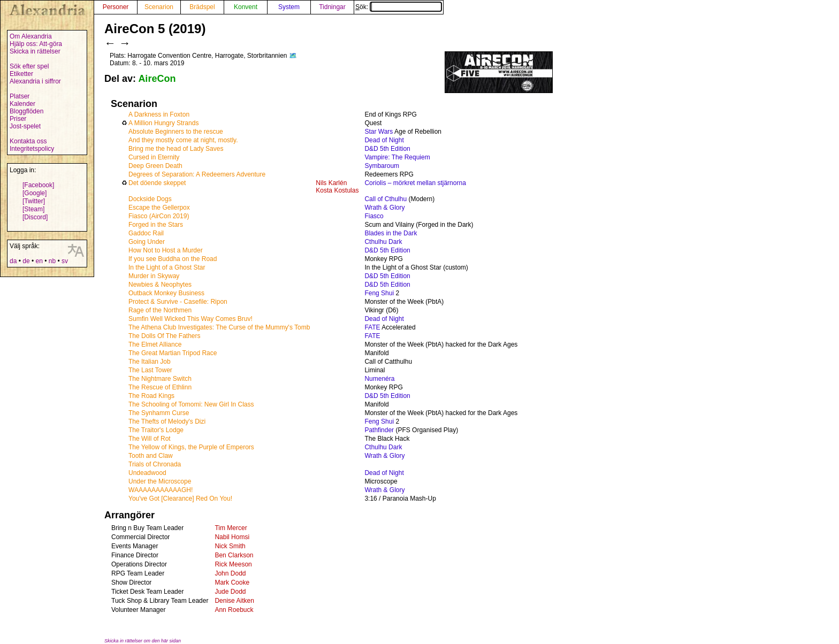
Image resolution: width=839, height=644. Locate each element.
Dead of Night (384, 140)
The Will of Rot (150, 439)
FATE (372, 327)
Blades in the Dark (391, 233)
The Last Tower (150, 370)
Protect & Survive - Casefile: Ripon (178, 302)
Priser (18, 119)
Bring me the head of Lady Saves (176, 149)
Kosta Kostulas (337, 190)
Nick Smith (230, 546)
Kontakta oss (28, 141)
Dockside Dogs (150, 199)
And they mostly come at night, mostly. (183, 140)
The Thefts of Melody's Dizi (167, 421)
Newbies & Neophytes (160, 285)
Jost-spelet (25, 126)
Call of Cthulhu (386, 199)
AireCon (157, 79)
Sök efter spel (29, 66)
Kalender (22, 104)
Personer (116, 7)
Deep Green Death (155, 166)
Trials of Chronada (155, 464)
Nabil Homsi (232, 537)
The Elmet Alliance (155, 344)
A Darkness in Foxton (159, 114)
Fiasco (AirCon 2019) (159, 216)
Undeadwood (147, 473)
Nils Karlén (331, 183)
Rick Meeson (233, 564)
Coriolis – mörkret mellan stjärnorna (415, 183)
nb (52, 261)
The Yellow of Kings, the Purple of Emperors (191, 447)
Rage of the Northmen (160, 310)
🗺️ (293, 56)
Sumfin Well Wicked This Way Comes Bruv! (190, 319)
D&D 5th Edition (387, 149)
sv (65, 261)
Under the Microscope (160, 481)
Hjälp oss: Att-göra (36, 44)
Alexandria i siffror (35, 81)
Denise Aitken (234, 601)
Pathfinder (379, 430)
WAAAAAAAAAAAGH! (161, 490)
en (39, 261)
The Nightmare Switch (160, 379)
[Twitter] (34, 201)
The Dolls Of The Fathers (165, 336)
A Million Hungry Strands (163, 123)
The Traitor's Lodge (156, 430)
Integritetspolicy (32, 149)
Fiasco (374, 216)
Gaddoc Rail (146, 233)
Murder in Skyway (154, 276)
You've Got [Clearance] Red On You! (180, 499)
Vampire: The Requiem (397, 157)
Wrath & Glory (384, 208)
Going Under (147, 242)
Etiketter (21, 74)
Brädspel (202, 7)
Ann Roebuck (234, 610)
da (13, 261)
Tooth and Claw (151, 456)
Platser (20, 96)
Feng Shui (379, 293)
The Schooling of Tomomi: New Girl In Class (191, 404)
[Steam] (33, 209)
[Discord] (35, 217)
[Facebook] (38, 185)
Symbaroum (382, 166)
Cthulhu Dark (383, 242)
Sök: (399, 7)
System (289, 7)
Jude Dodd (230, 592)
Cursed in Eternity (154, 157)
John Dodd (230, 573)
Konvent (246, 7)
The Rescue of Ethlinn (160, 387)
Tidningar (332, 7)
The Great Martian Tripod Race (173, 353)
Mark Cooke (232, 582)
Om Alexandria (31, 36)
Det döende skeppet (157, 183)
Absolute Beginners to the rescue (176, 132)
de (26, 261)
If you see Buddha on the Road (173, 259)
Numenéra (379, 379)
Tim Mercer (231, 528)
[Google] (35, 193)
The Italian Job (150, 362)
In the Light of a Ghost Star (167, 267)
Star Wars (379, 132)
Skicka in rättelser (35, 51)
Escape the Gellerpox (159, 208)
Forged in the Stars (156, 225)
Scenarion (159, 7)
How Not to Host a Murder (166, 250)
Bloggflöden (26, 111)
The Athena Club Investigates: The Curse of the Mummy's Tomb (219, 327)
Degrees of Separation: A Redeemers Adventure (197, 174)
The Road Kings (151, 396)
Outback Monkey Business (166, 293)
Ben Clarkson (234, 555)
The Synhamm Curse (159, 413)
